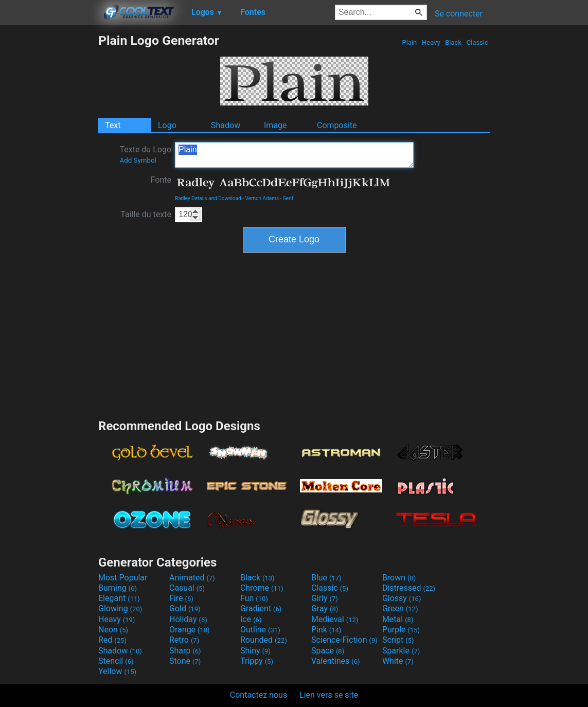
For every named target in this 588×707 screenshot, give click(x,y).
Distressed (409, 588)
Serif (288, 198)
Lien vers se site (329, 695)
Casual (187, 588)
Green (400, 608)
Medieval (335, 619)
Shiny (255, 651)
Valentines (336, 661)
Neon (113, 630)
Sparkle (401, 651)
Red (112, 640)
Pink (326, 630)
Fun (254, 598)
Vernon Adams (262, 198)
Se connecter (459, 14)
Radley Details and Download (208, 198)
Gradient (261, 608)
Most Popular (123, 578)
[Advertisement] (49, 187)
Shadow (226, 125)
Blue (326, 578)
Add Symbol (138, 160)
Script (398, 640)
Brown (399, 578)
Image (275, 125)
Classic (477, 42)
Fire (181, 598)
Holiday (188, 619)
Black (453, 42)
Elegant (119, 598)
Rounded (264, 640)
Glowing (120, 608)
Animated (192, 578)
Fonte (161, 180)
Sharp (185, 651)
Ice (251, 619)
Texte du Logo (145, 154)
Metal (398, 619)
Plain (409, 42)
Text (113, 125)
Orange (190, 630)
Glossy (402, 598)
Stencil (116, 661)
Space (328, 651)
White (398, 661)
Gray (325, 608)
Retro (184, 640)
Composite (337, 125)
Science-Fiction (344, 640)
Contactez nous (259, 695)
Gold (185, 608)
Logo (167, 125)
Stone (185, 661)
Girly (325, 598)
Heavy (431, 42)
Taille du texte (146, 214)
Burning (118, 588)
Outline (260, 630)
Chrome (262, 588)
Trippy (257, 661)
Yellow (117, 671)
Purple (401, 630)
